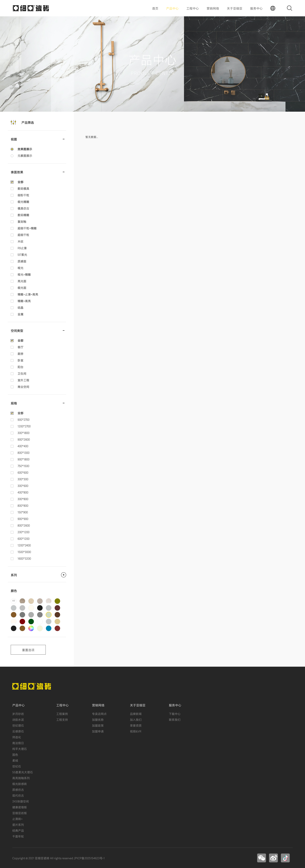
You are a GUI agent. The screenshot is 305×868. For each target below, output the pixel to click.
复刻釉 (22, 221)
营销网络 (213, 8)
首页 (155, 8)
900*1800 (23, 459)
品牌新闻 (136, 714)
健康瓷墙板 (20, 807)
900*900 (23, 519)
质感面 (22, 261)
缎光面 (22, 288)
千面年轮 (18, 836)
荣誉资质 (136, 725)
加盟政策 (98, 725)
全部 (20, 182)
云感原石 (18, 731)
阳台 (20, 367)
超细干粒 (23, 235)
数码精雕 (23, 215)
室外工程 (23, 380)
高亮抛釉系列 (21, 778)
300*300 (23, 479)
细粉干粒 (23, 195)
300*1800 (23, 433)
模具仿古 (23, 208)
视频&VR (136, 731)
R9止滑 (22, 248)
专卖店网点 (99, 714)
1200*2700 (24, 426)
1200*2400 (24, 545)
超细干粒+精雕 (27, 228)
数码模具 (23, 188)
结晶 (20, 307)
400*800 (23, 492)
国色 (15, 754)
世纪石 (17, 766)
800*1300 (23, 452)
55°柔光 (22, 254)
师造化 (17, 737)
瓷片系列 (18, 824)
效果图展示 (25, 149)
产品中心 (172, 8)
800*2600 (24, 525)
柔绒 (15, 760)
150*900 (23, 512)
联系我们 (175, 719)
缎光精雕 (23, 202)
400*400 (23, 446)
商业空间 (23, 387)
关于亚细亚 (235, 8)
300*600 (23, 486)
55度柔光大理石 (23, 772)
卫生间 (22, 373)
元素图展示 (25, 155)
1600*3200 (24, 558)
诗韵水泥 (18, 719)
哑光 (20, 268)
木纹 (20, 241)
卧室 (20, 360)
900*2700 (23, 419)
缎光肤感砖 (20, 784)
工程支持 (62, 719)
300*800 (23, 499)
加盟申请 (98, 731)
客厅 (20, 347)
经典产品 (18, 830)
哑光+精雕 (24, 274)
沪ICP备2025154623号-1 (89, 858)
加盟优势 (98, 719)
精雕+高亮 (24, 301)
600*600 (23, 472)
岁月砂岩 (18, 714)
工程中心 (193, 8)
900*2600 (24, 439)
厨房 (20, 353)
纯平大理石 (20, 749)
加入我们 (136, 719)
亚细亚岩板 (20, 813)
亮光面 (22, 281)
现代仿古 (18, 795)
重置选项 (28, 650)
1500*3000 (24, 552)
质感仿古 (18, 789)
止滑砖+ (17, 819)
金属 (20, 314)
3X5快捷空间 (21, 801)
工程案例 (62, 714)
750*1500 (23, 466)
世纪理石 (18, 725)
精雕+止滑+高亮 (28, 294)
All (14, 600)
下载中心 (175, 714)
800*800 (23, 505)
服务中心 (256, 8)
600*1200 (23, 538)
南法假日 (18, 743)
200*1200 (23, 532)
